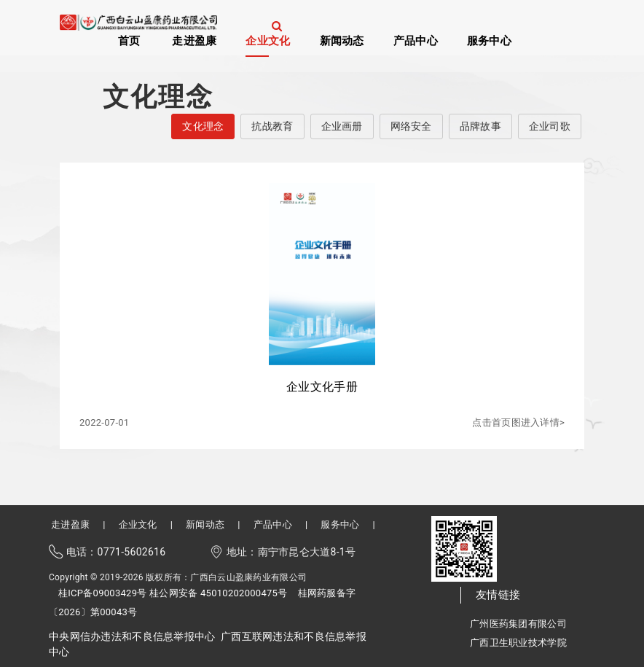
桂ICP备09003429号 (103, 593)
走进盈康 (194, 40)
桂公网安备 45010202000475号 (218, 593)
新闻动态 (342, 40)
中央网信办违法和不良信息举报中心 (132, 636)
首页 (129, 40)
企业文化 (268, 40)
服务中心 (489, 40)
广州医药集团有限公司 (518, 624)
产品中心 (416, 40)
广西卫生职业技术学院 (518, 643)
